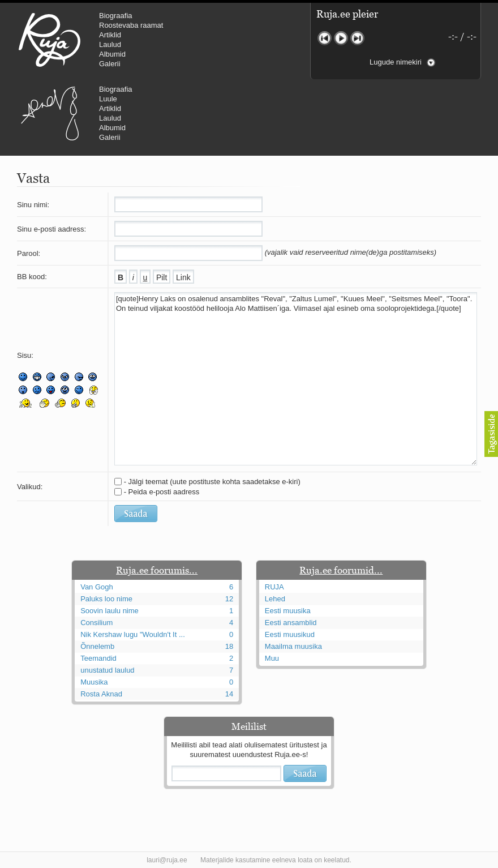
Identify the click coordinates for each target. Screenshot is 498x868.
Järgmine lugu (357, 38)
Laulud (110, 44)
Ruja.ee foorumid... (341, 570)
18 (229, 646)
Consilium (96, 623)
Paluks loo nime (106, 599)
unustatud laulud (107, 670)
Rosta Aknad (101, 694)
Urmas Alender (50, 113)
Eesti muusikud (290, 634)
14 (229, 694)
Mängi (341, 38)
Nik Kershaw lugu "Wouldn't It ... (133, 634)
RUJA (50, 40)
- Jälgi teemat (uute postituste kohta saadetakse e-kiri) (212, 482)
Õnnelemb (97, 646)
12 (229, 599)
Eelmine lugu (325, 38)
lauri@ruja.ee (167, 860)
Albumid (112, 54)
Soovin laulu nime (110, 611)
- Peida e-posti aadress (162, 492)
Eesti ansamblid (291, 623)
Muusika (94, 682)
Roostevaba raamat (131, 25)
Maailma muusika (293, 646)
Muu (272, 658)
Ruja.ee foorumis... (157, 570)
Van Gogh (97, 587)
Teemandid (98, 658)
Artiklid (110, 35)
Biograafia (116, 16)
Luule (108, 99)
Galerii (110, 64)
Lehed (275, 599)
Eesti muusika (288, 611)
